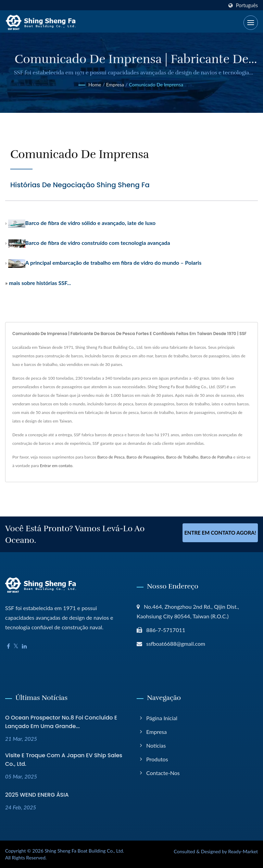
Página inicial (162, 718)
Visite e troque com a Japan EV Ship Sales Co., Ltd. (64, 760)
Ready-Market (243, 851)
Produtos (157, 759)
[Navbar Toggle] (251, 23)
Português (247, 5)
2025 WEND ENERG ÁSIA (37, 795)
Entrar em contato (56, 466)
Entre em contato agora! (220, 533)
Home (95, 85)
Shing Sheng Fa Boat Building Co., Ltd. (84, 851)
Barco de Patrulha (216, 457)
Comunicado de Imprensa (156, 85)
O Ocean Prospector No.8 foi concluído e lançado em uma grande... (61, 722)
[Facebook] (8, 646)
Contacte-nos (163, 773)
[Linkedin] (24, 646)
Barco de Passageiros (145, 457)
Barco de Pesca (111, 457)
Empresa (115, 85)
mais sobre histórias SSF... (40, 283)
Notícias (156, 745)
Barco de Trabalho (182, 457)
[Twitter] (16, 646)
